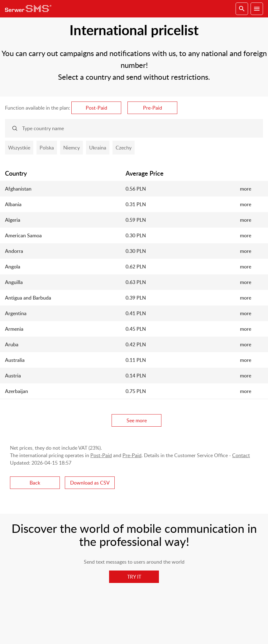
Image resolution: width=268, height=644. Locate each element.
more (246, 189)
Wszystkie (19, 148)
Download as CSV (90, 483)
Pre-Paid (153, 108)
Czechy (124, 148)
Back (35, 483)
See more (137, 420)
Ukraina (98, 148)
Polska (47, 148)
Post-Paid (96, 108)
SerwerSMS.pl (30, 9)
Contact (241, 455)
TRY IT (134, 577)
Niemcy (72, 148)
